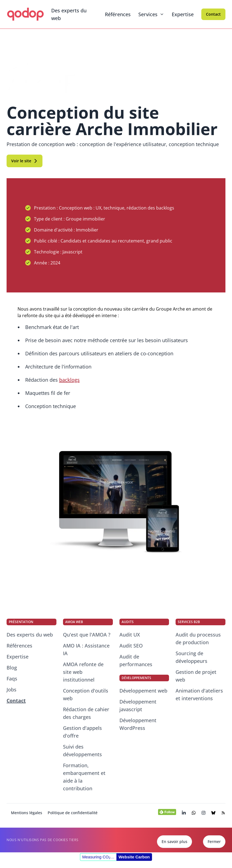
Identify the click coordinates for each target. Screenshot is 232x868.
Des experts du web (69, 14)
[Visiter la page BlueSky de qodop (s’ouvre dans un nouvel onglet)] (213, 813)
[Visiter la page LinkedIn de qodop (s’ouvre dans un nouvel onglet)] (184, 813)
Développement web (143, 691)
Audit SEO (131, 646)
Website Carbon (134, 857)
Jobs (12, 690)
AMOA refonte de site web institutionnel (83, 672)
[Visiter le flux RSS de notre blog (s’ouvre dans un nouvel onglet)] (223, 813)
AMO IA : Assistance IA (86, 649)
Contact (213, 14)
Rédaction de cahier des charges (86, 713)
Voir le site (25, 161)
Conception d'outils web (86, 694)
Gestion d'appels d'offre (82, 732)
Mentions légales (27, 813)
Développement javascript (138, 705)
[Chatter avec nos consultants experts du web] (194, 813)
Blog (12, 668)
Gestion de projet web (196, 676)
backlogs (69, 380)
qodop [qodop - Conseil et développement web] (25, 13)
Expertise (183, 14)
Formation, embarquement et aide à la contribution (84, 777)
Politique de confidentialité (73, 813)
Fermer (214, 842)
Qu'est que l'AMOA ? (87, 635)
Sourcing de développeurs (191, 657)
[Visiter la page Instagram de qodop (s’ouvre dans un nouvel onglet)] (204, 813)
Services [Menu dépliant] (151, 14)
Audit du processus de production (198, 638)
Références (118, 14)
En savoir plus (174, 842)
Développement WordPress (138, 724)
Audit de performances (136, 660)
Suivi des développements (82, 750)
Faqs (12, 679)
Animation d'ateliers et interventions (199, 694)
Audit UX (130, 635)
